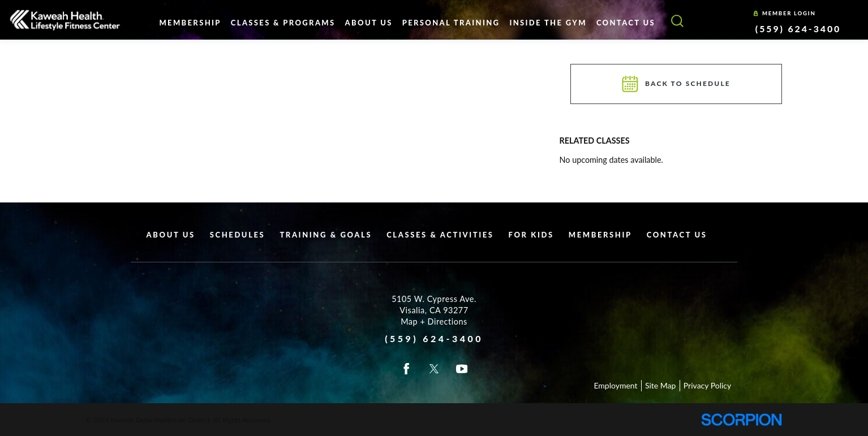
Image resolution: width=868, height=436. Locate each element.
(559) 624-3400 (798, 29)
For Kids (531, 235)
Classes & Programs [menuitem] (283, 23)
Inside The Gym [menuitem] (548, 23)
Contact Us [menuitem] (626, 23)
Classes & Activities (440, 235)
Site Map (660, 385)
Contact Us (677, 235)
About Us (171, 235)
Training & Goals (326, 235)
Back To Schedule (677, 84)
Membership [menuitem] (190, 23)
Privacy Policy (707, 385)
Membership (600, 235)
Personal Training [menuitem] (451, 23)
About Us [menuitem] (369, 23)
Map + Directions (434, 321)
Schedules (238, 235)
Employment (615, 385)
